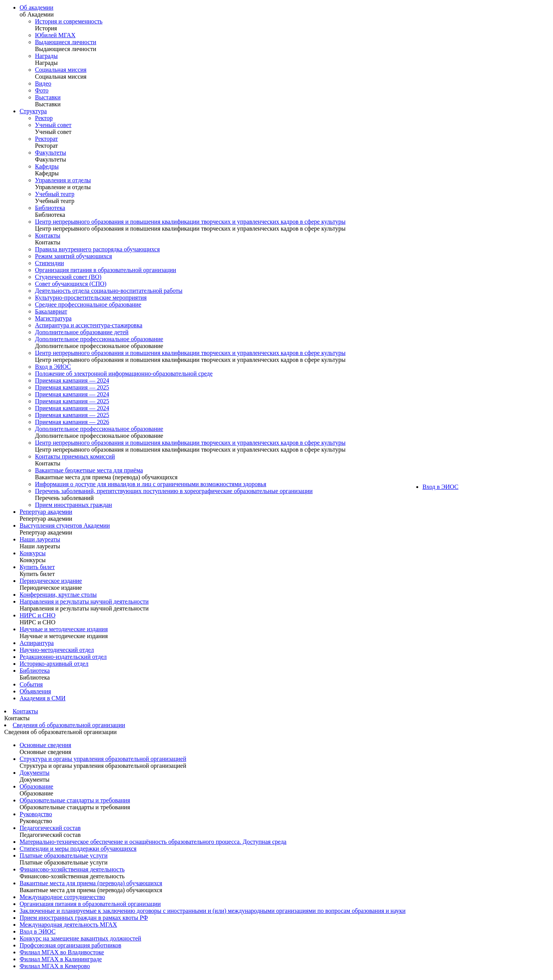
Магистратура (53, 318)
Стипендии (50, 263)
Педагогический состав (50, 828)
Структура (33, 111)
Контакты (48, 235)
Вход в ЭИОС (53, 367)
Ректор (44, 118)
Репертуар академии (46, 512)
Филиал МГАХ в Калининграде (61, 959)
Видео (43, 83)
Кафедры (47, 166)
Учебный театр (55, 194)
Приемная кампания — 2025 (72, 387)
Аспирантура (37, 643)
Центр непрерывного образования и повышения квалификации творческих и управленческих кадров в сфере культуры (190, 222)
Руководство (36, 814)
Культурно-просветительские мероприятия (91, 298)
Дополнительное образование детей (82, 332)
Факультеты (50, 153)
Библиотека (50, 208)
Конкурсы (33, 553)
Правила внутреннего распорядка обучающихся (97, 249)
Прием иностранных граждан (74, 505)
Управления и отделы (63, 180)
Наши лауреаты (40, 539)
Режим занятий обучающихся (74, 256)
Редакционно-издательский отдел (63, 657)
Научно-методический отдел (57, 650)
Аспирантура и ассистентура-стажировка (89, 325)
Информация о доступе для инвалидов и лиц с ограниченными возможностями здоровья (151, 484)
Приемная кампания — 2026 (72, 422)
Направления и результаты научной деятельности (84, 601)
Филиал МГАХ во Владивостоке (62, 952)
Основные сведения (45, 745)
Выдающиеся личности (66, 42)
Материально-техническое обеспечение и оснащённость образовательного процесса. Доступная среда (153, 842)
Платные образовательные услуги (64, 855)
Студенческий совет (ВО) (68, 277)
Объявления (35, 691)
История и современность (69, 21)
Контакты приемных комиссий (75, 456)
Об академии (36, 7)
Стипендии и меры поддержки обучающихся (78, 849)
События (31, 684)
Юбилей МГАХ (55, 35)
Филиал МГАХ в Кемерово (55, 966)
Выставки (48, 97)
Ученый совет (53, 125)
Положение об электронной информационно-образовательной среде (124, 374)
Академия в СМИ (42, 698)
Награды (46, 56)
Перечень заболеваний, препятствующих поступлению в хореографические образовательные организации (174, 491)
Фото (42, 90)
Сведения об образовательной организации (69, 725)
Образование (36, 786)
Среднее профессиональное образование (88, 304)
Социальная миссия (61, 70)
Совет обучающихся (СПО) (71, 284)
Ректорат (46, 139)
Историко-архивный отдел (54, 664)
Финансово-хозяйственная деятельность (72, 869)
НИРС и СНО (37, 615)
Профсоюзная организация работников (70, 945)
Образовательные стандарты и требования (75, 800)
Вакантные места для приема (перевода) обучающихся (91, 883)
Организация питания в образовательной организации (106, 270)
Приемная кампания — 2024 (72, 380)
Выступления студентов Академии (65, 525)
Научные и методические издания (64, 629)
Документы (35, 773)
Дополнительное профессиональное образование (99, 339)
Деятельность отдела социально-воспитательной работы (109, 291)
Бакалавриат (51, 311)
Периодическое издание (51, 581)
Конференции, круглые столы (58, 595)
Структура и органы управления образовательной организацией (103, 759)
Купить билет (37, 567)
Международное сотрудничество (62, 897)
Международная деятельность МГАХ (68, 925)
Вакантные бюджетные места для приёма (89, 470)
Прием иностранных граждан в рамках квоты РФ (84, 918)
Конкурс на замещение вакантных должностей (80, 938)
